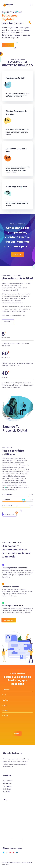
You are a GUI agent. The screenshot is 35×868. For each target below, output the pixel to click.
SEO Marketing (8, 781)
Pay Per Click (7, 786)
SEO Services (7, 783)
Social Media (7, 789)
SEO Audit (6, 792)
